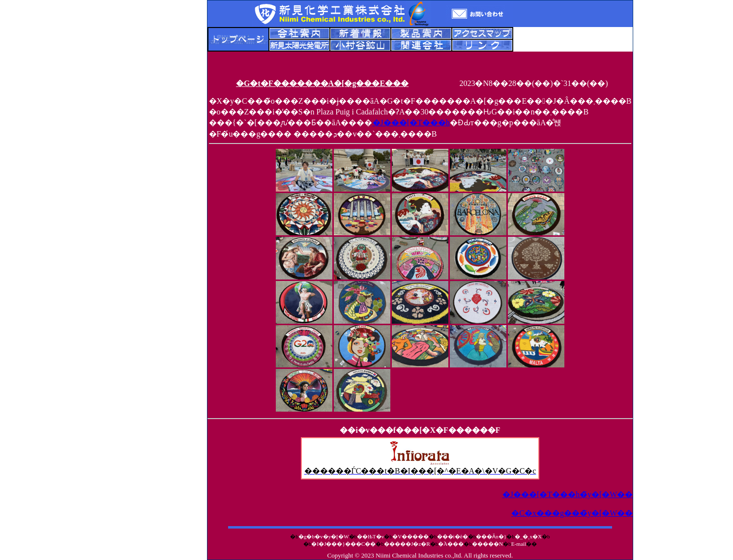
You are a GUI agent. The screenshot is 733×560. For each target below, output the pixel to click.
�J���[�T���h (411, 123)
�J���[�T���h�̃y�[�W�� (568, 494)
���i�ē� (453, 536)
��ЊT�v (370, 536)
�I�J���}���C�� (343, 544)
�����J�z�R (407, 544)
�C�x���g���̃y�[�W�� (572, 513)
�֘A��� (451, 544)
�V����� (410, 536)
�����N (487, 544)
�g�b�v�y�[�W (324, 536)
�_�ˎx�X (528, 536)
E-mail (519, 544)
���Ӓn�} (491, 536)
